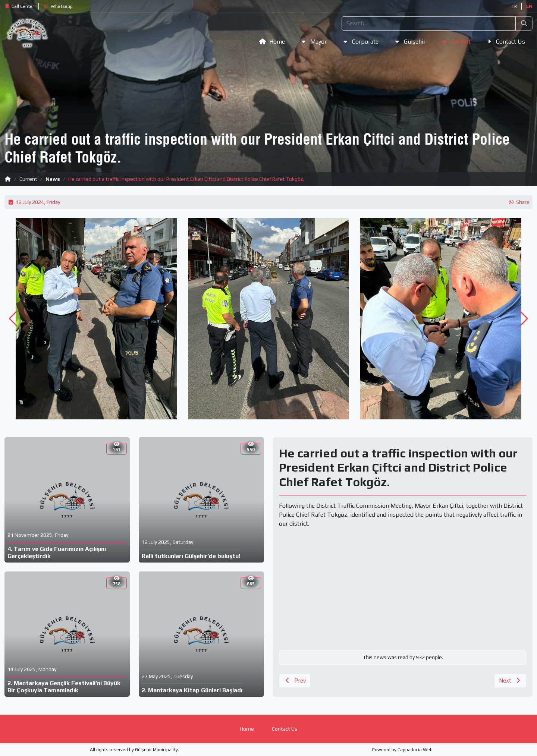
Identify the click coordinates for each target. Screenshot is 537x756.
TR (514, 6)
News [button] (53, 179)
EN (529, 6)
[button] (19, 6)
